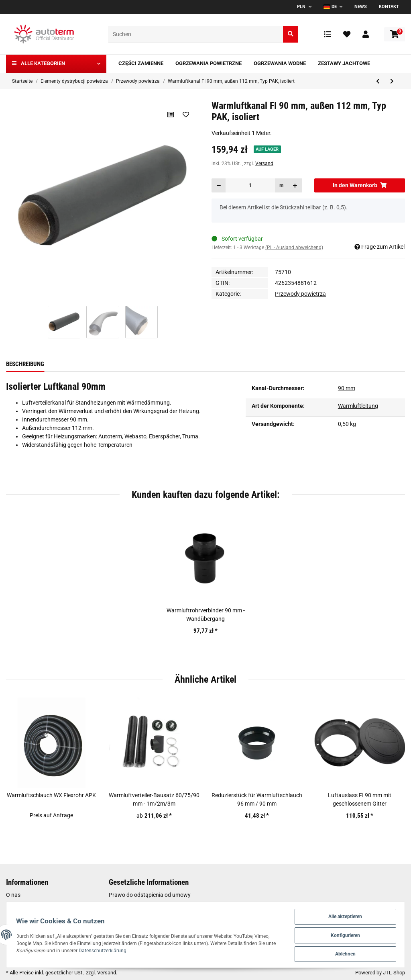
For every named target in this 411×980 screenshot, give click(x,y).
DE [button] (330, 7)
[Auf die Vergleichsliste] (170, 115)
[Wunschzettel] (347, 34)
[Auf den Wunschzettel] (186, 115)
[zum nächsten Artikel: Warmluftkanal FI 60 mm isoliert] (392, 81)
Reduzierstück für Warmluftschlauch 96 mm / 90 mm (257, 799)
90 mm (347, 388)
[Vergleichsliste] (328, 34)
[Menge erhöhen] (295, 185)
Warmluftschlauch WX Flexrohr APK (51, 795)
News (361, 7)
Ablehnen (343, 953)
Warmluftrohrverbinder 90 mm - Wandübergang (206, 615)
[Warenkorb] (395, 34)
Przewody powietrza (300, 294)
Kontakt (389, 7)
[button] (366, 34)
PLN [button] (301, 7)
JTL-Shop (394, 973)
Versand (264, 164)
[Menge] (250, 185)
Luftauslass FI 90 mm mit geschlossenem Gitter (360, 799)
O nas (13, 895)
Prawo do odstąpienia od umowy (150, 895)
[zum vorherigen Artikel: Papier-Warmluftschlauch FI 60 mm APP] (378, 81)
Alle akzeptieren (343, 914)
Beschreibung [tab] (25, 364)
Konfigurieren (343, 934)
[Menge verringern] (219, 185)
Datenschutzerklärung (143, 949)
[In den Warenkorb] (360, 185)
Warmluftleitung (358, 406)
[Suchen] (196, 34)
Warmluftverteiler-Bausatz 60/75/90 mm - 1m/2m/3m (154, 799)
